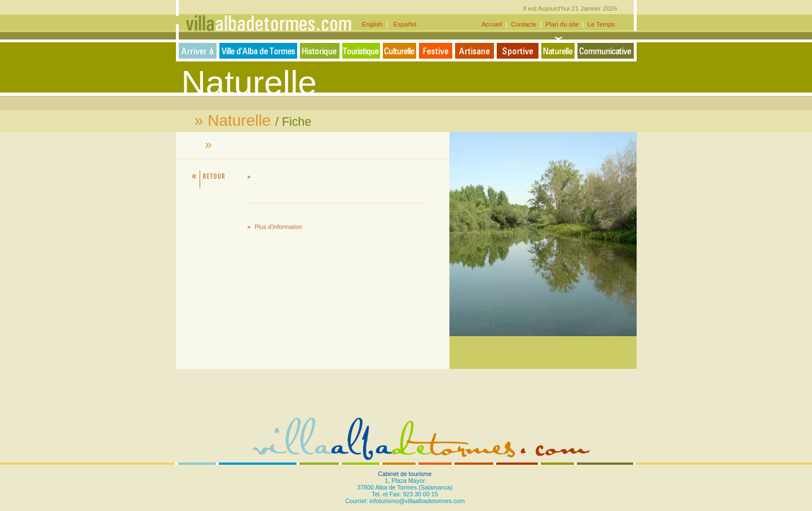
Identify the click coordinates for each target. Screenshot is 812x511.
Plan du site (562, 24)
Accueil (493, 24)
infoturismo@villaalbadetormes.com (417, 501)
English (374, 24)
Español (403, 24)
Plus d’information (279, 227)
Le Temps (601, 24)
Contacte (524, 24)
